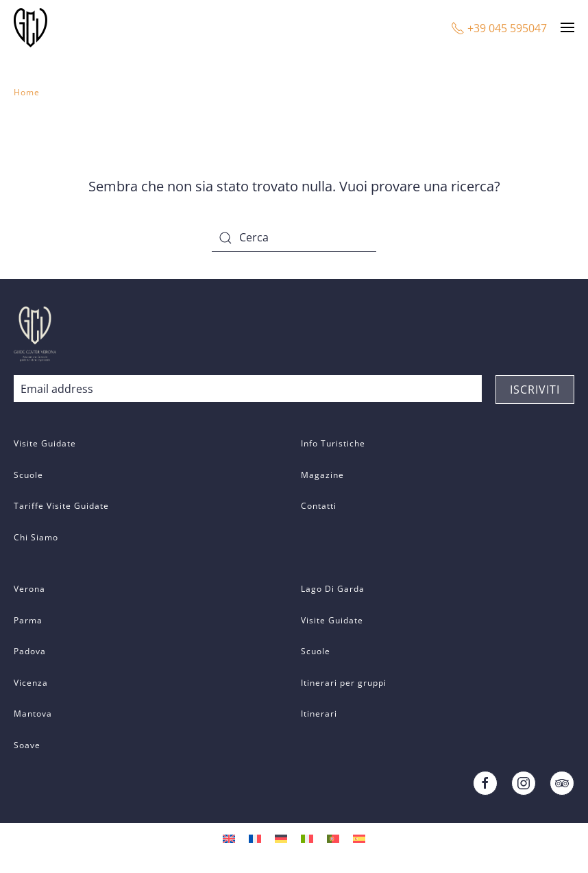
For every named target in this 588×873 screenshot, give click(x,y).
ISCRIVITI (535, 390)
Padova (30, 651)
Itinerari (319, 714)
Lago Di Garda (333, 589)
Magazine (322, 475)
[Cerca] (294, 238)
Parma (28, 620)
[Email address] (248, 389)
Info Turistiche (333, 443)
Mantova (33, 714)
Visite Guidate (45, 443)
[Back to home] (32, 27)
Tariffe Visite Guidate (61, 506)
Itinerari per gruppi (344, 683)
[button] (567, 27)
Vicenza (31, 683)
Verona (29, 589)
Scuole (28, 475)
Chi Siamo (36, 537)
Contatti (319, 506)
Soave (27, 745)
